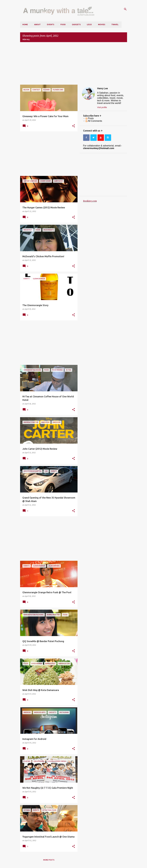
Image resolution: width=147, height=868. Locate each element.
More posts (49, 860)
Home (25, 25)
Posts (90, 118)
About (37, 25)
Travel (115, 25)
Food (63, 25)
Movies (102, 25)
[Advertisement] (74, 65)
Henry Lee (102, 88)
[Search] (125, 9)
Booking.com (90, 201)
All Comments (94, 121)
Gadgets (76, 25)
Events (51, 25)
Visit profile (102, 107)
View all (26, 39)
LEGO (89, 25)
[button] (73, 126)
